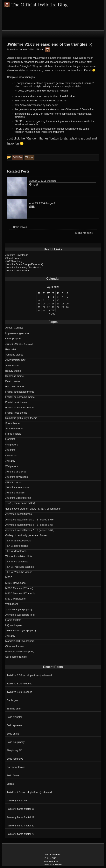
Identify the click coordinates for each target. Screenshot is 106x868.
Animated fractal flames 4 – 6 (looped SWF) (30, 525)
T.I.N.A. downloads (16, 551)
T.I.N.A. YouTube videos (19, 572)
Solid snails (13, 734)
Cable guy (12, 700)
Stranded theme (14, 428)
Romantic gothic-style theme (21, 418)
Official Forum (13, 258)
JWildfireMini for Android (19, 344)
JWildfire (10, 450)
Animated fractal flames (18, 514)
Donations (11, 455)
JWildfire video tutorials (18, 498)
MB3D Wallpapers (15, 599)
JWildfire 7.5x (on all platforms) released (29, 792)
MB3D (9, 577)
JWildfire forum (14, 482)
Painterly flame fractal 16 (21, 809)
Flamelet (10, 439)
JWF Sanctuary (14, 261)
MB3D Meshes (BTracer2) (20, 593)
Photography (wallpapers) (20, 651)
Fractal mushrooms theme (20, 397)
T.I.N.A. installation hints (19, 556)
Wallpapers (12, 445)
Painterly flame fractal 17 (21, 817)
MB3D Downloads (15, 583)
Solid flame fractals (16, 657)
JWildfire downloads (17, 477)
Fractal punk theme (16, 402)
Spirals (11, 784)
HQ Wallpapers (14, 625)
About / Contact (14, 328)
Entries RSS (50, 858)
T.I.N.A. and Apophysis (18, 541)
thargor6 (52, 181)
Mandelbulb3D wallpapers (20, 641)
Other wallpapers (15, 646)
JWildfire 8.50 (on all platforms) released (29, 675)
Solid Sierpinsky (16, 742)
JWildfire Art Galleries (17, 271)
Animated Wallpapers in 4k (20, 615)
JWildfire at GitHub (16, 472)
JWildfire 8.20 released (19, 684)
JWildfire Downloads (17, 255)
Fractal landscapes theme (20, 392)
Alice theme (12, 366)
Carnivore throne (16, 767)
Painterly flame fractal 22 (21, 826)
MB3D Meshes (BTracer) (19, 588)
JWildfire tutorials (15, 493)
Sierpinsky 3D (14, 750)
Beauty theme (13, 371)
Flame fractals (13, 434)
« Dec (52, 314)
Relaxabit (11, 349)
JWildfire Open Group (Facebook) (24, 264)
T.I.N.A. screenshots (17, 562)
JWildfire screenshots (17, 487)
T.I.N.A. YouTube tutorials (19, 567)
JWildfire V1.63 (31, 58)
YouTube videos (14, 355)
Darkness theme (14, 376)
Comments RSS (50, 861)
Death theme (12, 381)
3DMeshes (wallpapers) (19, 610)
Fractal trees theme (16, 413)
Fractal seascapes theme (19, 407)
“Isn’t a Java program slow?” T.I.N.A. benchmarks (33, 509)
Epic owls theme (14, 387)
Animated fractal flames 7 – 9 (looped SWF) (30, 530)
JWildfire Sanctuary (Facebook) (23, 267)
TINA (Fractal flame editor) (20, 503)
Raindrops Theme (53, 865)
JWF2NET (11, 461)
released (17, 58)
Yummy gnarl (14, 709)
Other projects (13, 339)
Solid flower (13, 775)
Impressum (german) (17, 333)
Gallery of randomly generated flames (26, 535)
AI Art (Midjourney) (16, 360)
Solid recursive (15, 759)
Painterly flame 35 (17, 800)
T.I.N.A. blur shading (17, 546)
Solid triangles (15, 717)
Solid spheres (14, 725)
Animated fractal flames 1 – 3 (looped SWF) (30, 520)
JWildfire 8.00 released (19, 692)
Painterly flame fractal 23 (21, 834)
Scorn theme (12, 423)
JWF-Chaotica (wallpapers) (21, 631)
